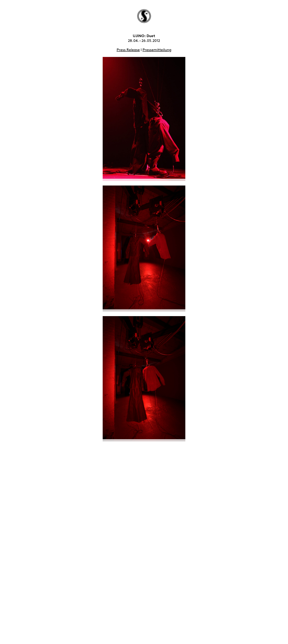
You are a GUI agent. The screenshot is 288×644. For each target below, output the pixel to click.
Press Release (128, 50)
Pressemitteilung (157, 50)
